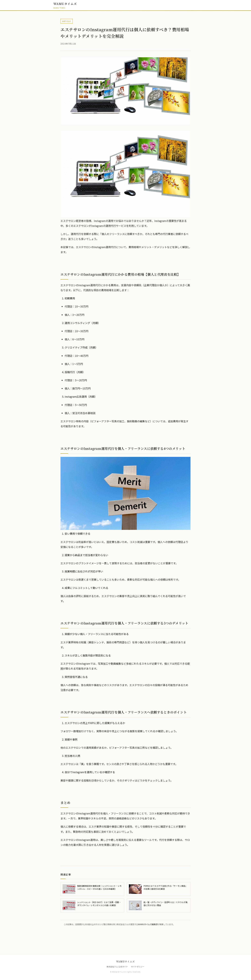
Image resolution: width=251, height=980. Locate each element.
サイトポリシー (138, 967)
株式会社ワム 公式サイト (117, 967)
